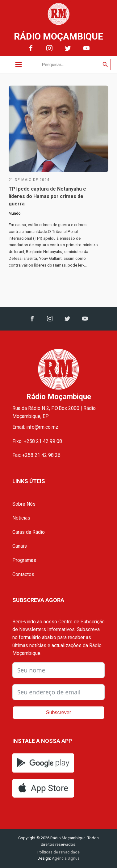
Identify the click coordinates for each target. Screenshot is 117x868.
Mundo (15, 213)
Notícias (21, 518)
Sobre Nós (24, 504)
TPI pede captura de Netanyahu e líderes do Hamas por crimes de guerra (47, 196)
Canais (20, 546)
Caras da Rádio (29, 532)
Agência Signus (65, 858)
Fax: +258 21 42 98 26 (36, 455)
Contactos (23, 574)
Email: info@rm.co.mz (35, 427)
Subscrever (59, 712)
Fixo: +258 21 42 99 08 (37, 441)
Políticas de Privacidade (59, 852)
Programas (24, 560)
